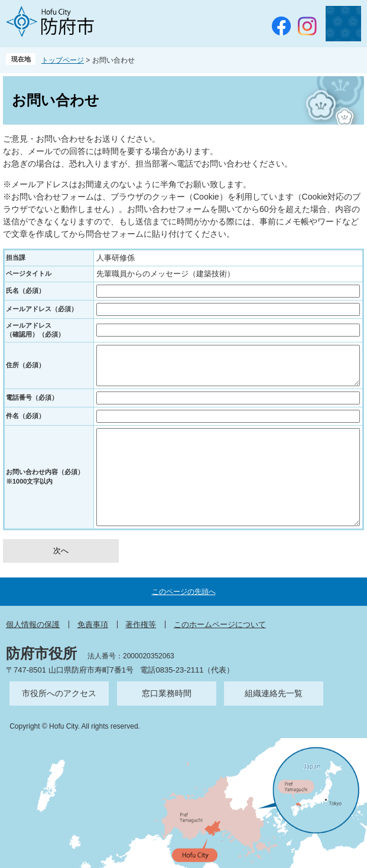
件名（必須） (25, 416)
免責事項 (93, 624)
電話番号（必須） (32, 397)
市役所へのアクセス (59, 693)
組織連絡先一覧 (274, 693)
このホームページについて (220, 624)
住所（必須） (25, 365)
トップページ (63, 60)
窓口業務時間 (167, 693)
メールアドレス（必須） (42, 309)
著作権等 (141, 624)
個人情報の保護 (33, 624)
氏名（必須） (25, 291)
